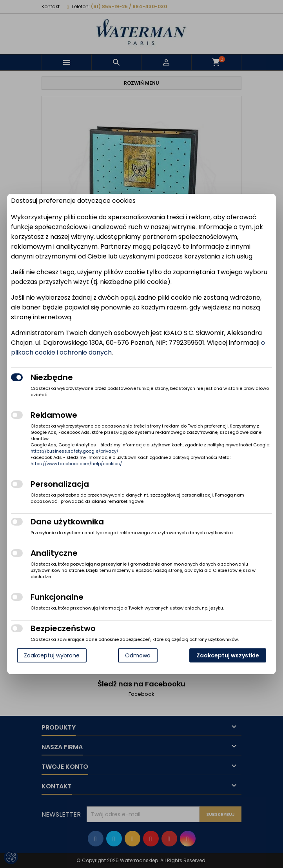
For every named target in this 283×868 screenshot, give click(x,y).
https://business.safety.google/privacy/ (74, 451)
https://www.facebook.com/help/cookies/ (76, 464)
